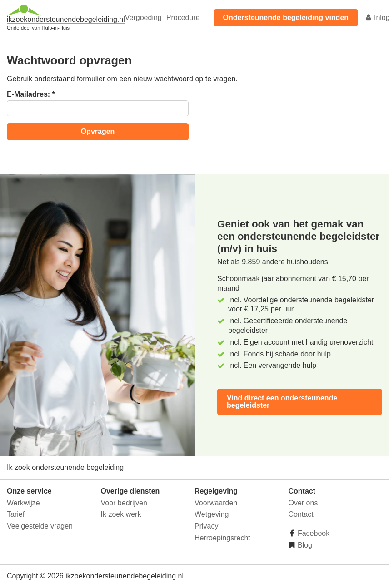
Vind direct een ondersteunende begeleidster (282, 402)
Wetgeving (212, 514)
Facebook (313, 533)
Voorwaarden (216, 503)
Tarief (16, 514)
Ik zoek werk (121, 514)
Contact (301, 514)
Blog (304, 545)
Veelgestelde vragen (40, 526)
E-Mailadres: (31, 94)
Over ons (303, 503)
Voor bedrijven (124, 503)
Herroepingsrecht (222, 538)
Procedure (183, 17)
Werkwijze (23, 503)
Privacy (206, 526)
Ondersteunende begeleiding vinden (286, 17)
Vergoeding (143, 17)
